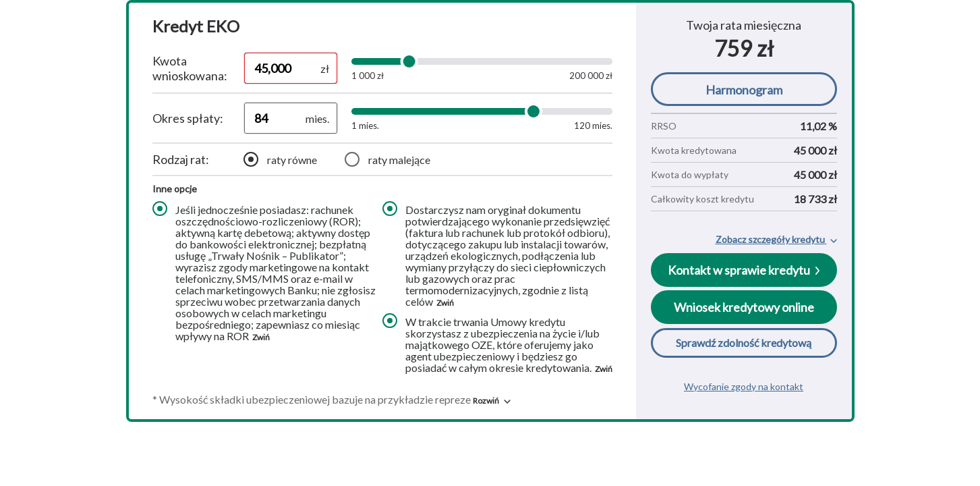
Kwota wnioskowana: (190, 68)
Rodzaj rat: (181, 159)
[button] (492, 401)
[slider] (409, 61)
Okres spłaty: (188, 118)
